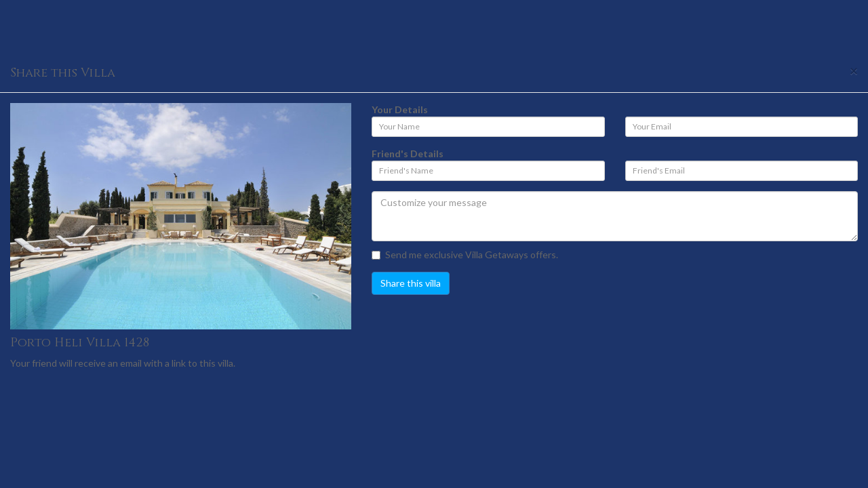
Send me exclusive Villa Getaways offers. (465, 255)
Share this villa (411, 283)
